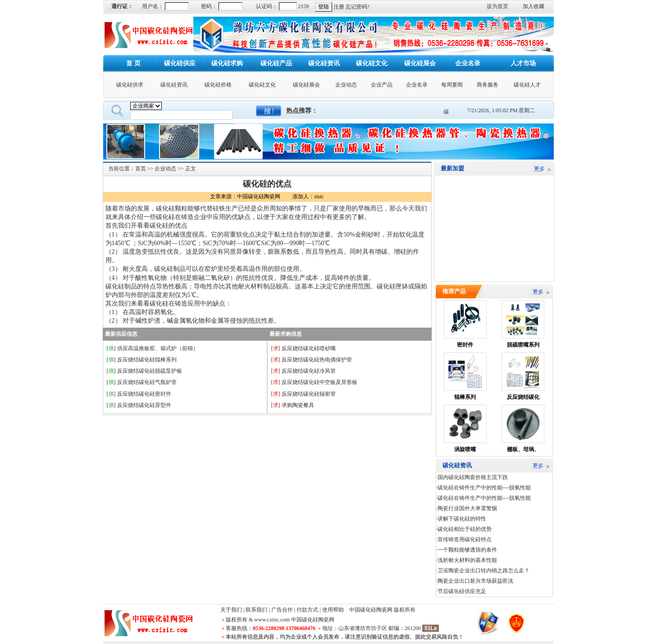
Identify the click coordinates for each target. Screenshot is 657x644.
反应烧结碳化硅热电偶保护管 (317, 360)
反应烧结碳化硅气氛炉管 (147, 382)
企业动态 (346, 85)
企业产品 (382, 85)
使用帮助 (333, 610)
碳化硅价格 (218, 85)
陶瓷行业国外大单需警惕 (467, 508)
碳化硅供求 (130, 85)
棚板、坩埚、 (523, 449)
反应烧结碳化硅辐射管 (309, 394)
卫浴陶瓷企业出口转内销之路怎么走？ (484, 571)
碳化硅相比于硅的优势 (465, 529)
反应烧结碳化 (523, 397)
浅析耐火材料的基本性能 (467, 560)
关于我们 (231, 610)
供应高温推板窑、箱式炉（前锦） (158, 348)
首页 (141, 169)
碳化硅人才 (527, 85)
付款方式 (307, 610)
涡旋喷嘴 (465, 449)
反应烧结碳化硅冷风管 (309, 371)
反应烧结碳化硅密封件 (144, 394)
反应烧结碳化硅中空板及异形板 (319, 382)
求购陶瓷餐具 (298, 405)
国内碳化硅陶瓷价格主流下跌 (473, 477)
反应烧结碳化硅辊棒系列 (147, 360)
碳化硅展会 (306, 85)
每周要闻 (452, 85)
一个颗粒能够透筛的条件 (467, 550)
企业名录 (417, 85)
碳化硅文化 (262, 85)
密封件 (465, 345)
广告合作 (282, 610)
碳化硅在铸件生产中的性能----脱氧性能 (484, 488)
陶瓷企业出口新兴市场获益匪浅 (475, 581)
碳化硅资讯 (174, 85)
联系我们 (256, 610)
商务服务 (488, 85)
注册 (339, 7)
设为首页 (497, 6)
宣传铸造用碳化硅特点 (465, 539)
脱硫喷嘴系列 (523, 345)
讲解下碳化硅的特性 (462, 519)
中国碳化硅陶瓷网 (371, 610)
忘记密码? (358, 7)
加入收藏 (534, 6)
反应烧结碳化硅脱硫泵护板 (150, 371)
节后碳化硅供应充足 (462, 591)
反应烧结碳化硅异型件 (144, 405)
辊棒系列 (465, 397)
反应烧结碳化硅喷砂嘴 (309, 348)
